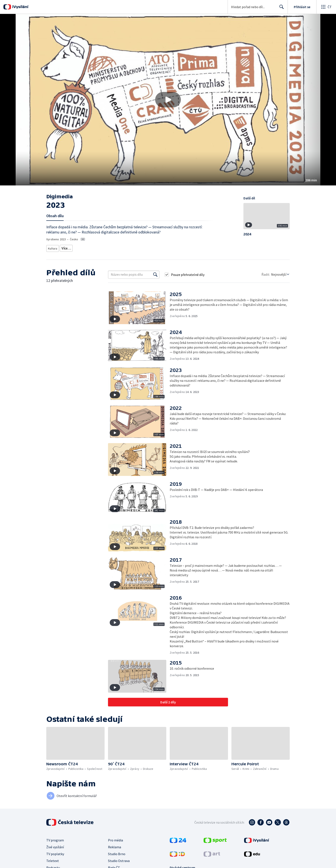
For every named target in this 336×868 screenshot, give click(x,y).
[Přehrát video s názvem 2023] (168, 100)
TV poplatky (55, 852)
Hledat (280, 9)
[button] (168, 100)
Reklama (115, 845)
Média (120, 247)
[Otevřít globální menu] (326, 7)
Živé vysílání (55, 845)
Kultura (53, 247)
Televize (68, 247)
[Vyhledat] (155, 273)
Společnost (85, 247)
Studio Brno (117, 852)
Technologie (104, 247)
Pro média (115, 839)
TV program (55, 839)
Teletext (53, 859)
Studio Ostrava (119, 859)
